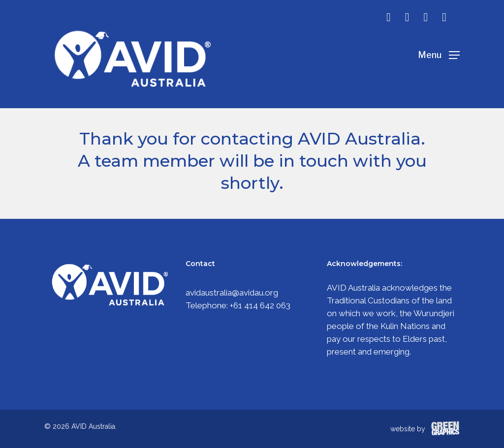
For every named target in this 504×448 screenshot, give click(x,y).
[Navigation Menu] (439, 55)
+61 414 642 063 (260, 305)
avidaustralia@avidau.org (232, 293)
